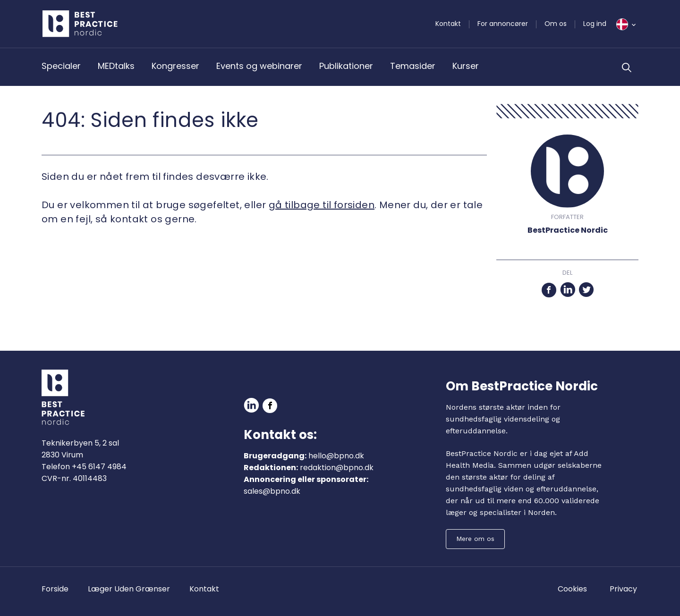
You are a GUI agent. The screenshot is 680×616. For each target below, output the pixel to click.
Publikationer (346, 66)
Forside (55, 589)
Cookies (572, 589)
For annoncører (503, 24)
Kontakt (448, 24)
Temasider (413, 66)
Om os (556, 24)
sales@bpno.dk (272, 491)
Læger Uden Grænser (129, 589)
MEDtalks (116, 66)
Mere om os (475, 539)
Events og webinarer (259, 66)
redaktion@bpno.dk (337, 468)
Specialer (61, 66)
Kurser (466, 66)
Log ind (595, 24)
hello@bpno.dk (336, 456)
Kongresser (175, 66)
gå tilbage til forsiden (322, 205)
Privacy (623, 589)
